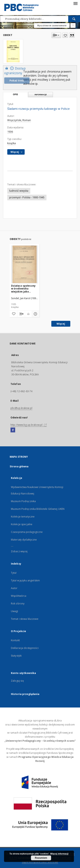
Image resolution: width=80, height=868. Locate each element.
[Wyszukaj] (74, 19)
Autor (14, 588)
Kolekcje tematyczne (23, 517)
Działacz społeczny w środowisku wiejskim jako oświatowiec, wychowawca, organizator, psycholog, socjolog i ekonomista (24, 289)
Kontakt (15, 640)
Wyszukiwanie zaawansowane (52, 25)
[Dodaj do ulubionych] (65, 35)
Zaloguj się (17, 681)
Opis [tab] (15, 95)
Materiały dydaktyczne (24, 540)
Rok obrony (18, 603)
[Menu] (75, 3)
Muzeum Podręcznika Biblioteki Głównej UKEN (38, 509)
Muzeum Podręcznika (23, 501)
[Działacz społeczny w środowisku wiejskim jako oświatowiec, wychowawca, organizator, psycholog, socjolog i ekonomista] (25, 264)
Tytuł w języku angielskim (25, 580)
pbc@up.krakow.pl (21, 408)
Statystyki (16, 656)
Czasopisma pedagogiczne (27, 532)
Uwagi (15, 611)
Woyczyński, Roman (19, 120)
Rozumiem (41, 858)
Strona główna (19, 466)
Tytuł (14, 573)
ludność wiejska (19, 191)
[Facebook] (13, 430)
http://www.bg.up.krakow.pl (29, 425)
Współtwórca (19, 596)
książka (12, 143)
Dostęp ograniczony (15, 71)
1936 (10, 132)
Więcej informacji (59, 854)
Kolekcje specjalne (22, 524)
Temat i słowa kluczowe (25, 619)
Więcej (61, 324)
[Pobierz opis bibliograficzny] (21, 314)
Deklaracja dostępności (25, 648)
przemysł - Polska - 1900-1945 (27, 197)
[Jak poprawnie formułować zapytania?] (73, 25)
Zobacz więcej (19, 551)
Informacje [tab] (41, 95)
